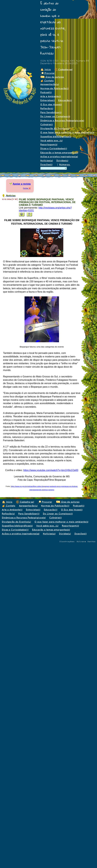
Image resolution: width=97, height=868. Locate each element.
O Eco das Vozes (51, 104)
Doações (46, 164)
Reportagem (49, 144)
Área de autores (52, 77)
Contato (47, 81)
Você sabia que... (51, 140)
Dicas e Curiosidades (54, 148)
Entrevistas (47, 100)
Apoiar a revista (22, 184)
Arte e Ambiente (50, 96)
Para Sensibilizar (51, 112)
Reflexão (47, 108)
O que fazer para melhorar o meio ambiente (67, 132)
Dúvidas (62, 161)
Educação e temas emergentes (59, 153)
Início (46, 69)
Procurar (48, 73)
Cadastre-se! (64, 69)
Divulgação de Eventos (55, 128)
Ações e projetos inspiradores (59, 157)
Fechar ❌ (27, 188)
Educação (65, 100)
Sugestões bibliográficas (56, 137)
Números (65, 164)
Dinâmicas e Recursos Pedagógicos (62, 120)
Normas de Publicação (54, 88)
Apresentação (49, 84)
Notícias (47, 161)
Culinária (46, 124)
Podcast (46, 92)
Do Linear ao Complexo (55, 116)
